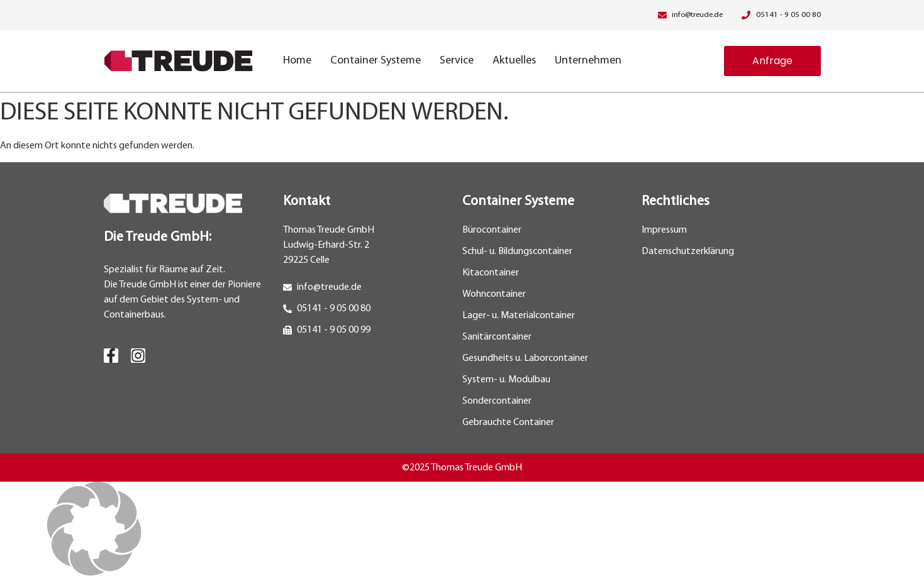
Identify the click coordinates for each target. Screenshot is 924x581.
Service (457, 61)
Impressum (664, 230)
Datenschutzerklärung (688, 252)
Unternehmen (588, 61)
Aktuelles (514, 61)
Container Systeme (376, 61)
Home (297, 61)
